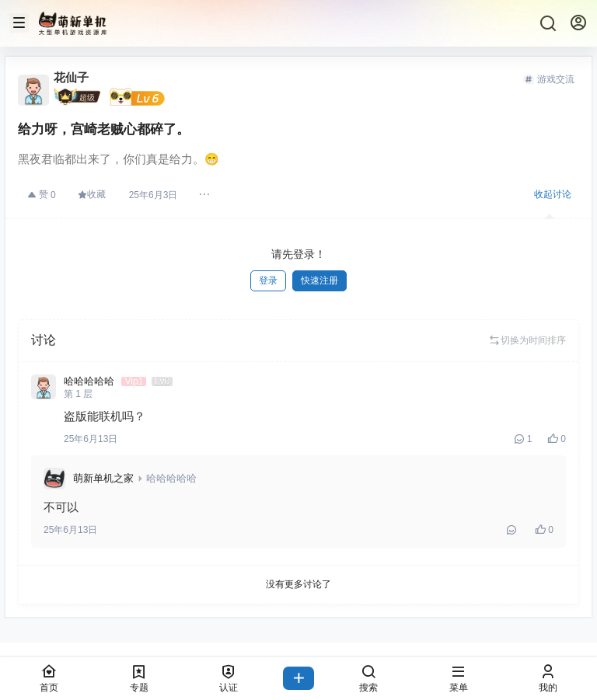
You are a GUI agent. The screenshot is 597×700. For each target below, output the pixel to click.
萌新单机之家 (103, 478)
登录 (268, 280)
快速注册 (319, 280)
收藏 (92, 194)
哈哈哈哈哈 (171, 478)
